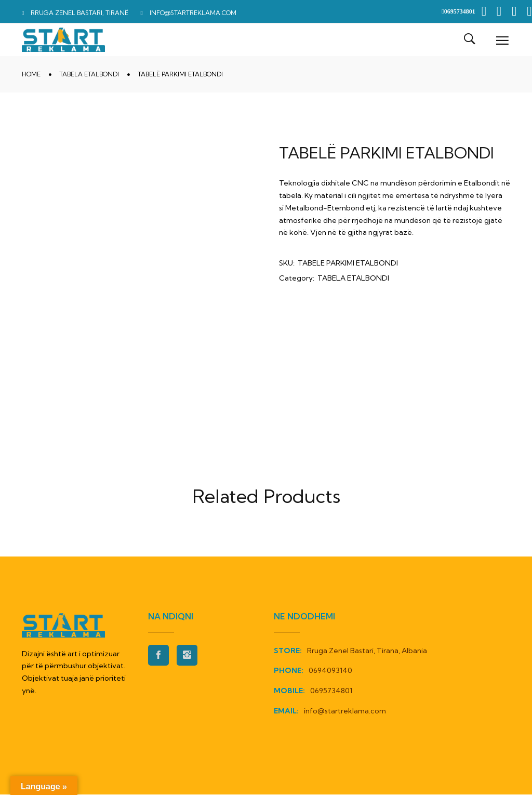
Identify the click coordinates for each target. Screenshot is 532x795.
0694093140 (330, 671)
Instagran (187, 656)
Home (31, 75)
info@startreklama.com (345, 711)
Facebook (158, 656)
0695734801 (331, 691)
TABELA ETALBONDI (89, 75)
